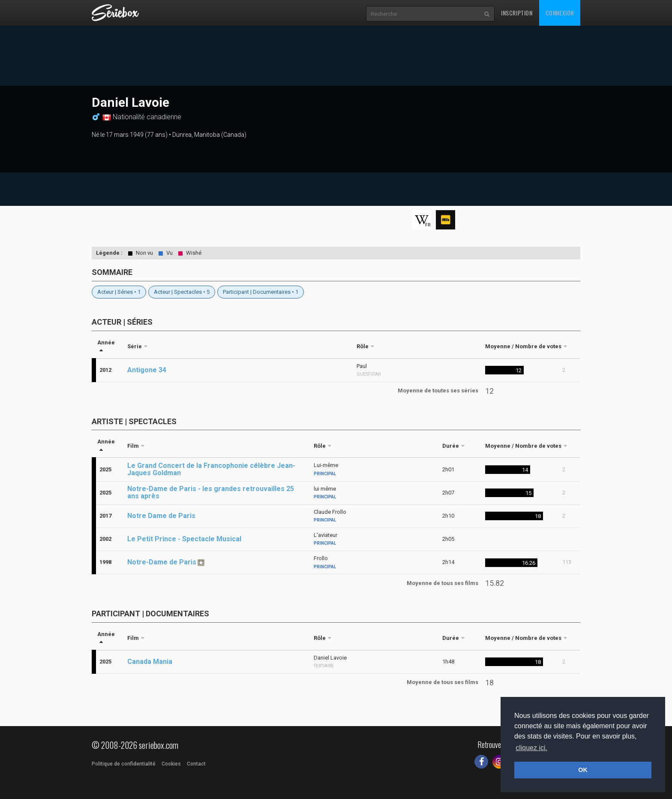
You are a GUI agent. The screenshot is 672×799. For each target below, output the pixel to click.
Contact (196, 764)
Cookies (171, 764)
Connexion (560, 13)
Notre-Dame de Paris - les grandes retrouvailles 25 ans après (211, 492)
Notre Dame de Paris (161, 516)
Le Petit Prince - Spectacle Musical (184, 539)
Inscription (517, 13)
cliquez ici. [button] (531, 748)
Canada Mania (150, 662)
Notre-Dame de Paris (162, 562)
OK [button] (583, 770)
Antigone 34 (147, 370)
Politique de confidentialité (124, 764)
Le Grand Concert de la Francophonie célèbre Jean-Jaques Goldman (211, 469)
